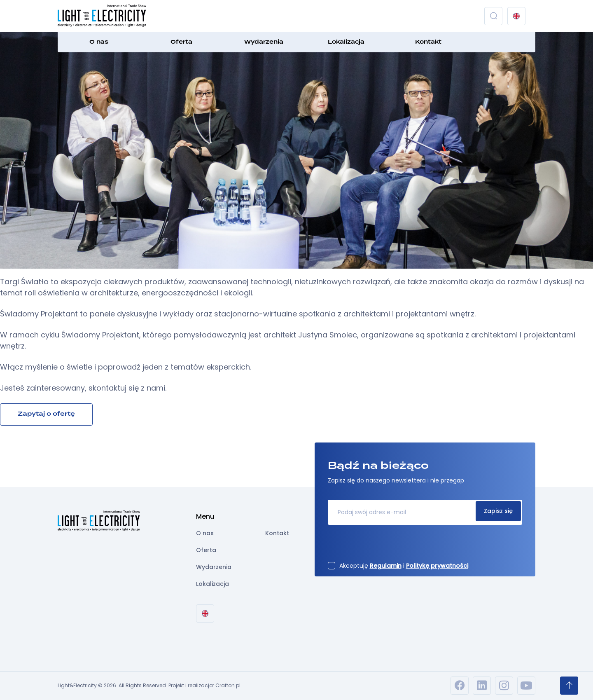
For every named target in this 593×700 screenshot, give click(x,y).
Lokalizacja (346, 42)
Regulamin (386, 566)
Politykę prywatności (437, 566)
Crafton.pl (228, 685)
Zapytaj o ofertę (46, 414)
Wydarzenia (264, 42)
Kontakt (428, 42)
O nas (99, 42)
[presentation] (390, 546)
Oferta (181, 42)
